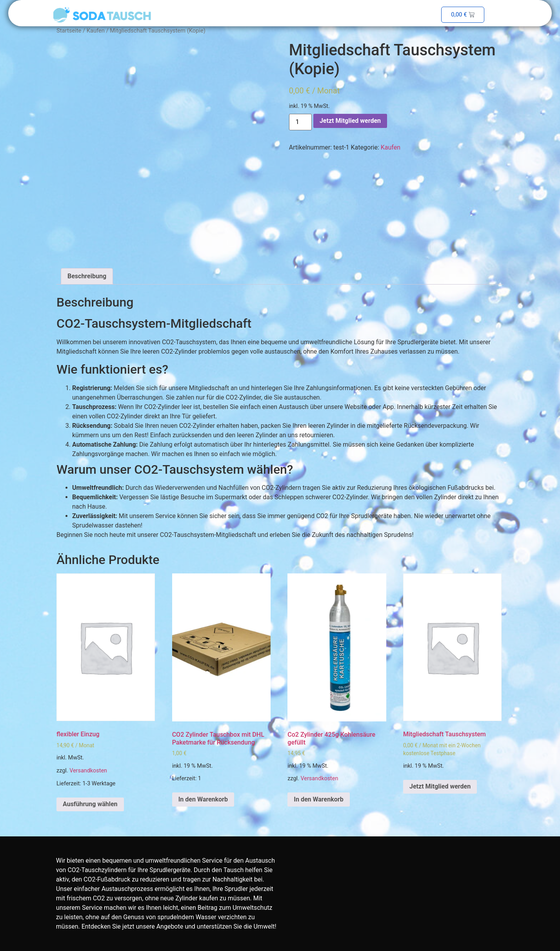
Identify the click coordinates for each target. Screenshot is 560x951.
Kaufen (96, 31)
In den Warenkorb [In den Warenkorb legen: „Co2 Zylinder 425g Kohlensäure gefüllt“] (318, 799)
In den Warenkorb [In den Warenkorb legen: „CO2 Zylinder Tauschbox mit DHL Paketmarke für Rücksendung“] (203, 799)
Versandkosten (88, 771)
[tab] (87, 276)
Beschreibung (87, 276)
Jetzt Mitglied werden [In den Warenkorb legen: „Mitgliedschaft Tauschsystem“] (440, 786)
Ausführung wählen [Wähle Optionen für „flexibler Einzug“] (90, 804)
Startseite (69, 31)
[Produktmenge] (300, 122)
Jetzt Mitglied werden (350, 121)
